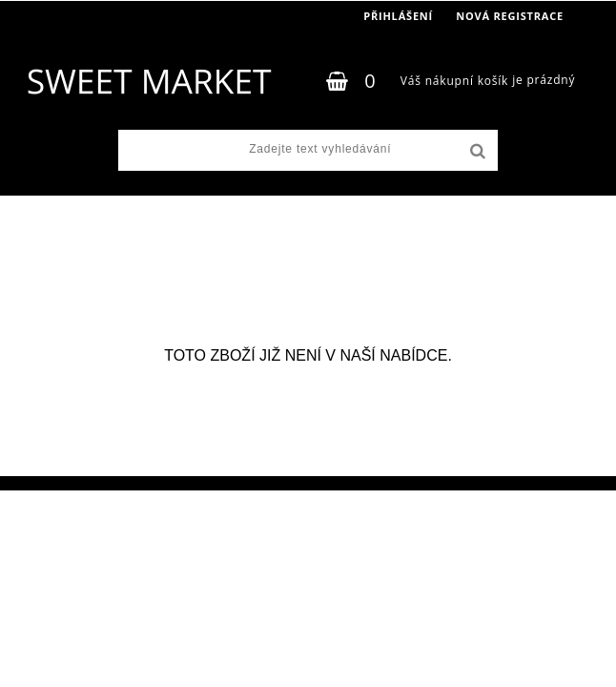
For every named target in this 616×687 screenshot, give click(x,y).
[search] (476, 152)
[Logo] (148, 81)
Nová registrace (510, 16)
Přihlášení (398, 16)
